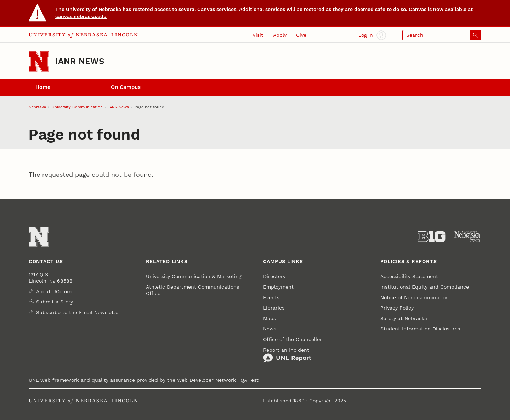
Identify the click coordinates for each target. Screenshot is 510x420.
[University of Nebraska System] (468, 237)
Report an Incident (287, 355)
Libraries (274, 308)
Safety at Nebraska (404, 318)
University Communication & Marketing (194, 276)
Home (43, 87)
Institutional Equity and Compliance (425, 287)
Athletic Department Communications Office (192, 290)
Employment (278, 287)
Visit (258, 35)
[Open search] (442, 35)
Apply (280, 35)
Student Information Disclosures (420, 329)
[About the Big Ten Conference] (432, 237)
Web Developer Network (206, 380)
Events (271, 297)
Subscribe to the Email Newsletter (78, 312)
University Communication (77, 107)
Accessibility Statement (409, 276)
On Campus (126, 87)
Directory (274, 276)
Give (301, 35)
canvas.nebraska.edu (81, 16)
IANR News (80, 61)
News (270, 329)
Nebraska (37, 107)
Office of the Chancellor (293, 339)
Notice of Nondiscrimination (415, 297)
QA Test (250, 380)
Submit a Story (55, 302)
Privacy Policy (397, 308)
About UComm (54, 291)
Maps (270, 318)
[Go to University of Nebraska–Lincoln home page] (39, 61)
